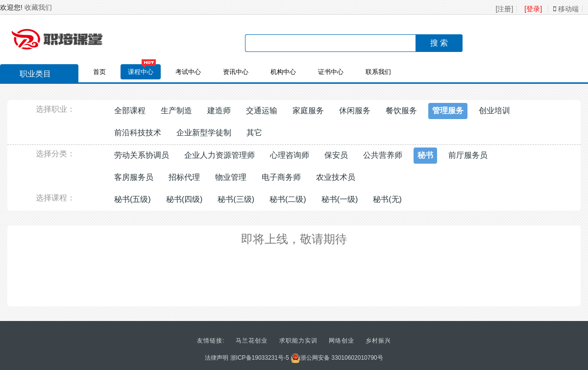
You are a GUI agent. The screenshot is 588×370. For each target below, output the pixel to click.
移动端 (566, 9)
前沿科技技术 (138, 133)
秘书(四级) (184, 199)
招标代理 (184, 177)
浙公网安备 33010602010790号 (337, 358)
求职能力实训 (298, 341)
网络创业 (342, 341)
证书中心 (331, 72)
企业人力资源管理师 (220, 155)
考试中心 (188, 72)
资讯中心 (236, 72)
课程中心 (141, 72)
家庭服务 (308, 111)
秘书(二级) (288, 199)
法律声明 (217, 358)
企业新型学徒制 (204, 133)
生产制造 (176, 111)
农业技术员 (336, 177)
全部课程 (130, 111)
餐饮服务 (401, 111)
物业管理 (231, 177)
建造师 (219, 111)
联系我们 (378, 72)
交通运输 (262, 111)
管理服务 (448, 111)
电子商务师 (281, 177)
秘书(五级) (133, 199)
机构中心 (283, 72)
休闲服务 (355, 111)
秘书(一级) (340, 199)
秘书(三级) (236, 199)
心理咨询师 (290, 155)
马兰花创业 (252, 341)
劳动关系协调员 (142, 155)
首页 (99, 72)
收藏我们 (38, 7)
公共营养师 (383, 155)
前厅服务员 (468, 155)
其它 (254, 133)
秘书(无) (387, 199)
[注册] (505, 9)
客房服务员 (134, 177)
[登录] (533, 9)
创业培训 (494, 111)
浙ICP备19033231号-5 (260, 358)
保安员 (336, 155)
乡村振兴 (378, 341)
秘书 (425, 155)
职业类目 (30, 75)
